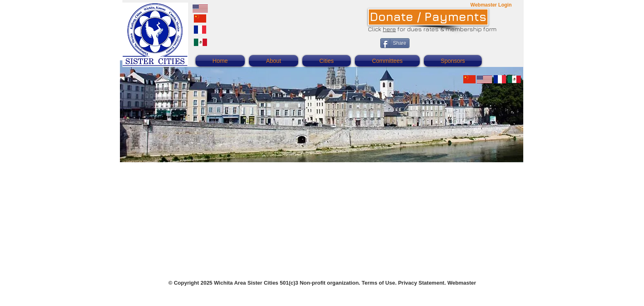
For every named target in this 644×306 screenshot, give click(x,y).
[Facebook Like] (465, 48)
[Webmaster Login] (491, 5)
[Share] (395, 43)
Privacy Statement (421, 283)
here (389, 29)
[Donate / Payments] (428, 17)
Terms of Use (378, 283)
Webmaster (462, 283)
